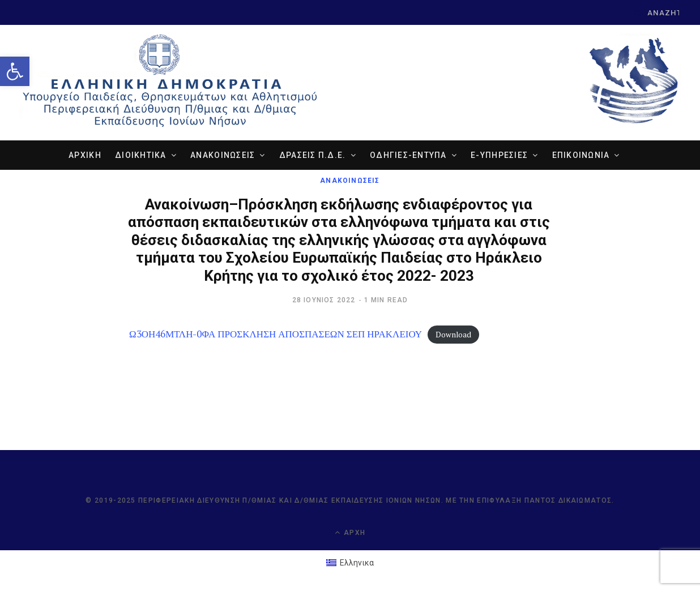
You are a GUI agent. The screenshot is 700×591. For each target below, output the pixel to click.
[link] (15, 71)
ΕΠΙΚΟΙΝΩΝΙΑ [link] (581, 155)
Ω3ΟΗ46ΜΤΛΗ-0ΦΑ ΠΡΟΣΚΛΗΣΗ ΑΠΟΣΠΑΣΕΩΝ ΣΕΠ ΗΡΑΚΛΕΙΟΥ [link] (276, 334)
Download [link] (453, 335)
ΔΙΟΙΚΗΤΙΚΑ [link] (141, 155)
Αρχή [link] (350, 532)
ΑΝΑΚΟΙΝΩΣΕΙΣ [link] (223, 155)
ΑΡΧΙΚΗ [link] (85, 155)
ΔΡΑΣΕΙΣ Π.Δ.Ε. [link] (313, 155)
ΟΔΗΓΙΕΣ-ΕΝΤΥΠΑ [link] (408, 155)
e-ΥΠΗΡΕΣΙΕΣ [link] (499, 155)
